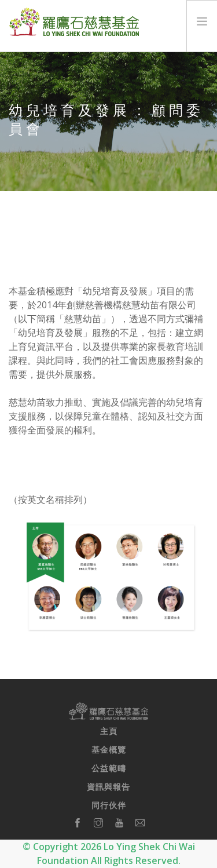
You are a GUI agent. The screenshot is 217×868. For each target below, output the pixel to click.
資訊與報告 (108, 787)
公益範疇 (109, 768)
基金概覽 (109, 750)
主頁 (109, 731)
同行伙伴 (109, 805)
